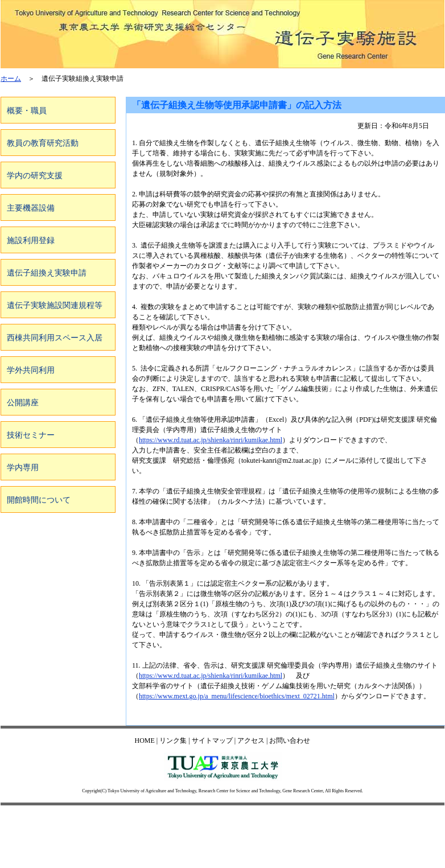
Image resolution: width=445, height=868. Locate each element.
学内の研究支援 (35, 176)
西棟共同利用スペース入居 (55, 338)
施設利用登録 (31, 240)
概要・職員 (27, 111)
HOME (145, 741)
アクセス (251, 741)
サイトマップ (212, 741)
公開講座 (23, 403)
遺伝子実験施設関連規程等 (55, 305)
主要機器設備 (31, 208)
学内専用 (23, 468)
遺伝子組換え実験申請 (47, 273)
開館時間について (39, 500)
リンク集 (173, 741)
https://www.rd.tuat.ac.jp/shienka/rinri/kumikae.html (211, 440)
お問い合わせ (290, 741)
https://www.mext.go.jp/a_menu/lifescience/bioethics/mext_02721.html (237, 696)
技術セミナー (31, 435)
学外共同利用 (31, 370)
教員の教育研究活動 (43, 143)
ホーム (11, 79)
